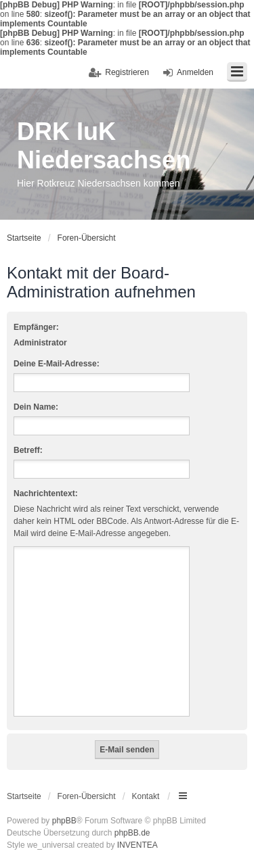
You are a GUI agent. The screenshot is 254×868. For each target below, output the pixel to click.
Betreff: (28, 450)
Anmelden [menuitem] (195, 72)
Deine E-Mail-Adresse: (57, 364)
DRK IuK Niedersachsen (104, 146)
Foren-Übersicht (87, 796)
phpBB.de (132, 833)
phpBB (64, 821)
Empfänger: (36, 327)
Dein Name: (36, 407)
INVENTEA (137, 845)
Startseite (24, 796)
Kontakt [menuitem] (146, 796)
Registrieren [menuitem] (127, 72)
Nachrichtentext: (46, 493)
